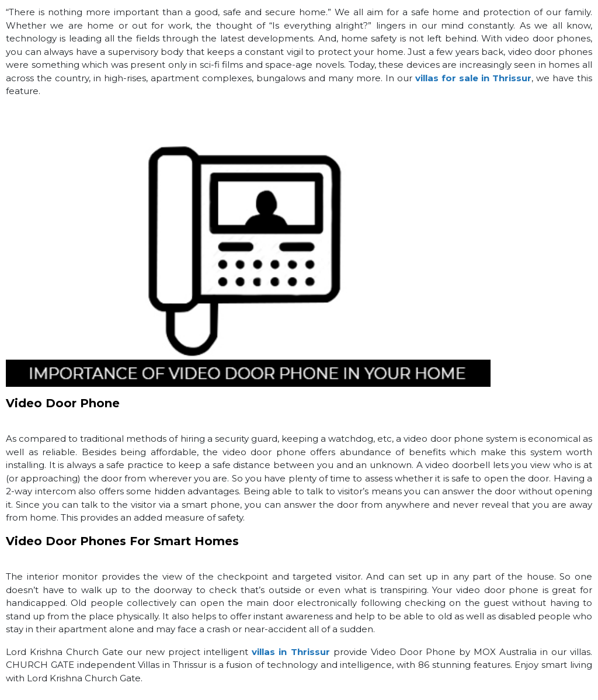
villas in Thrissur (291, 652)
